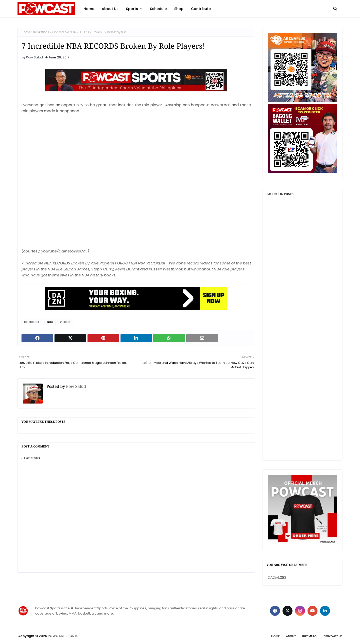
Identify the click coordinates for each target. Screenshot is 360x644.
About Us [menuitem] (110, 9)
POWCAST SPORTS (63, 636)
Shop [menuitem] (179, 9)
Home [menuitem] (89, 9)
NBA (50, 322)
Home (26, 32)
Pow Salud (34, 57)
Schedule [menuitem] (158, 9)
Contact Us (333, 636)
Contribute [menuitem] (201, 9)
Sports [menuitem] (132, 9)
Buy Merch (310, 636)
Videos (65, 322)
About (291, 636)
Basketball (41, 32)
